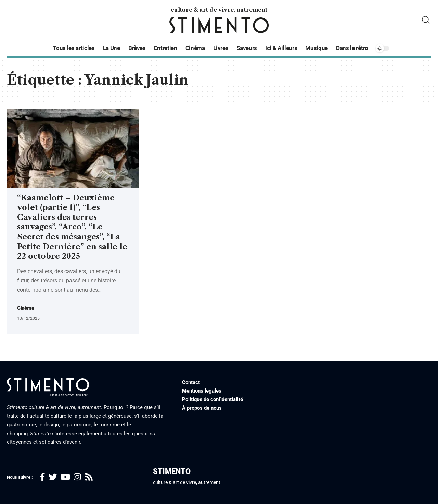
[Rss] (89, 478)
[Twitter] (53, 478)
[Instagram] (77, 478)
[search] (426, 20)
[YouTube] (65, 478)
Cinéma (26, 308)
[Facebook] (42, 478)
